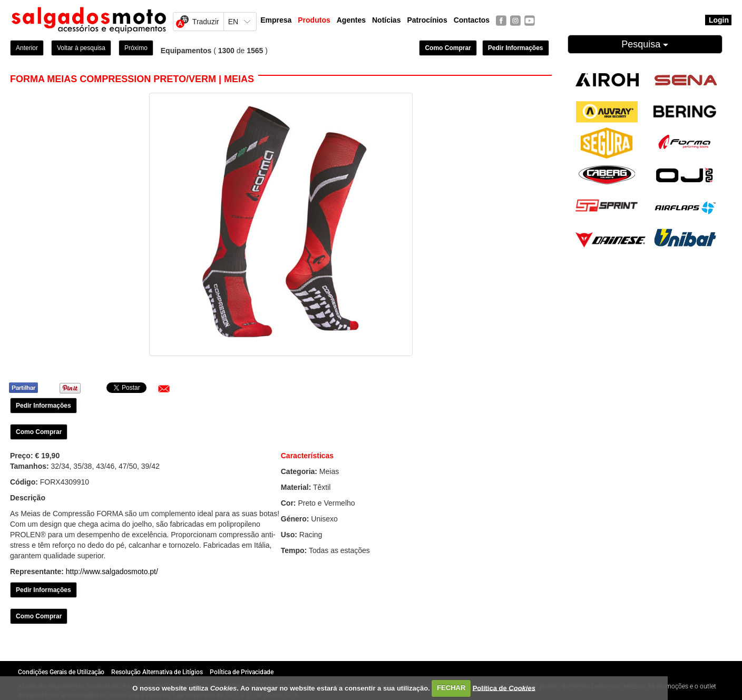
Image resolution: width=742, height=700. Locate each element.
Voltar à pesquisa (81, 48)
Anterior (27, 48)
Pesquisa (645, 44)
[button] (164, 389)
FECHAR (451, 688)
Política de (504, 688)
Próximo (136, 48)
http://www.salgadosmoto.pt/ (112, 571)
